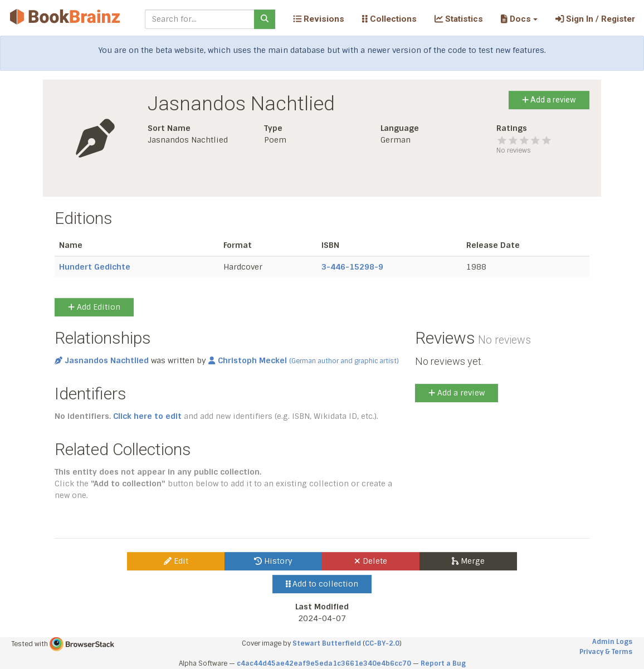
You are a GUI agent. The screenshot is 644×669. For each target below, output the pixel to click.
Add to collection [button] (322, 584)
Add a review (549, 100)
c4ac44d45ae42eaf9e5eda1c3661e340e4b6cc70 (324, 663)
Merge (468, 561)
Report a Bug (443, 663)
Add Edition (94, 307)
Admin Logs (612, 642)
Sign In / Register (595, 19)
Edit (176, 561)
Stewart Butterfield (327, 643)
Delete (371, 561)
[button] (519, 19)
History (273, 561)
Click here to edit (147, 416)
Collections (389, 19)
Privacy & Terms (606, 652)
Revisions (319, 19)
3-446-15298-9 (352, 267)
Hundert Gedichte (95, 267)
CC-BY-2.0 (382, 643)
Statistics (459, 19)
